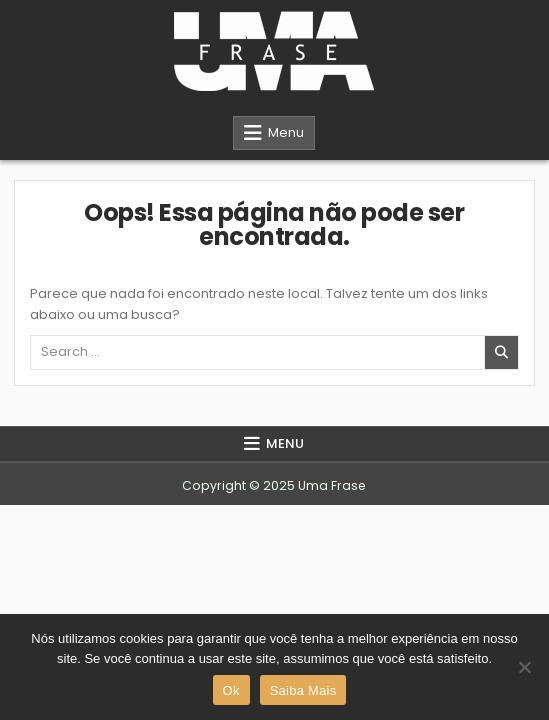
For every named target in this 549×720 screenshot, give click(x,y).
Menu (286, 132)
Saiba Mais (303, 690)
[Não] (524, 667)
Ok (231, 690)
